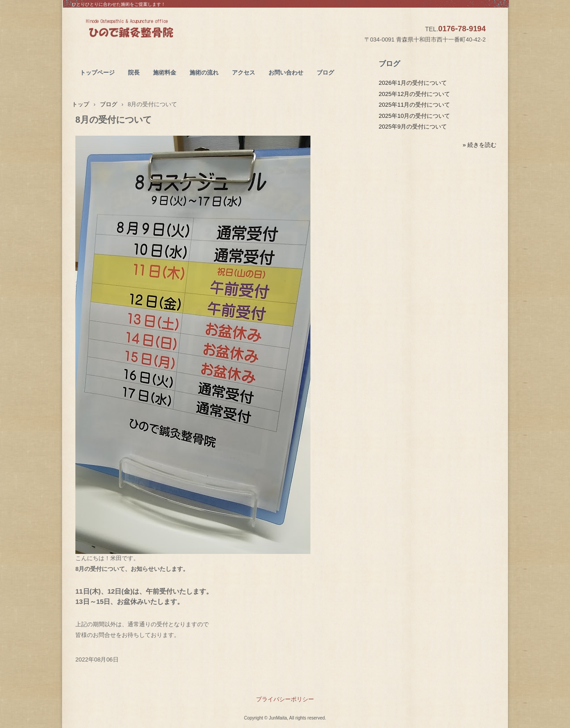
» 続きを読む (479, 145)
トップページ (97, 73)
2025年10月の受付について (414, 116)
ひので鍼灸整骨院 (151, 29)
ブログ (325, 73)
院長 (134, 73)
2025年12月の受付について (414, 94)
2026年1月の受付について (413, 83)
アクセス (244, 73)
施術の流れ (204, 73)
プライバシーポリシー (285, 699)
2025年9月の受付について (413, 127)
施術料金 (165, 73)
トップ (81, 104)
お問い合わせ (286, 73)
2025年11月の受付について (414, 105)
